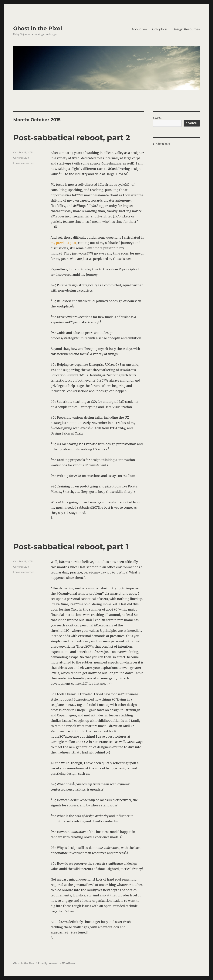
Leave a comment (24, 163)
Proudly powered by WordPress (57, 963)
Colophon (160, 29)
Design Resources (186, 29)
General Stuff (21, 158)
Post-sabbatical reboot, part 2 (72, 138)
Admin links (163, 144)
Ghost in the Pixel (38, 28)
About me (139, 29)
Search (157, 118)
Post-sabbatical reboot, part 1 (71, 547)
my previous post (63, 243)
